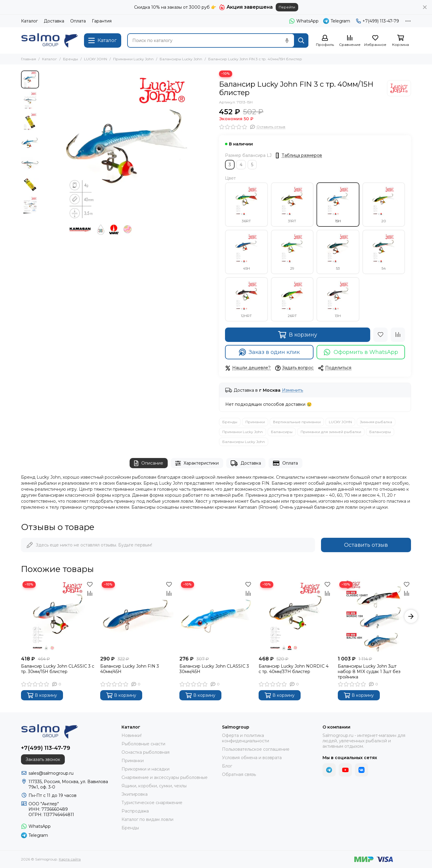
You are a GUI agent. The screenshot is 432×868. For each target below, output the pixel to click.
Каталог (29, 21)
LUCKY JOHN (96, 59)
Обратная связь (239, 774)
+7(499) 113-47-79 (378, 21)
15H (338, 205)
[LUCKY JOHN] (399, 88)
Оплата (78, 21)
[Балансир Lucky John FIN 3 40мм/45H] (137, 616)
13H (338, 299)
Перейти (287, 7)
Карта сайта (70, 859)
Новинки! (132, 735)
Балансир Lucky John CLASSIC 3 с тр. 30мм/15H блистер (58, 669)
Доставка (54, 21)
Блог (227, 766)
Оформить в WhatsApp (361, 352)
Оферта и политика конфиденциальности (246, 738)
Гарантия (102, 21)
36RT (246, 205)
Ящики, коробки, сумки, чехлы (154, 786)
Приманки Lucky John (133, 59)
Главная (28, 59)
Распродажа (135, 811)
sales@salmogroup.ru (51, 773)
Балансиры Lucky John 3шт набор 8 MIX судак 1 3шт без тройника (369, 672)
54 (384, 252)
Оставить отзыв (366, 545)
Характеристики (197, 463)
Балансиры (282, 432)
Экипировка (135, 794)
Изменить (292, 390)
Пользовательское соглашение (256, 749)
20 (384, 205)
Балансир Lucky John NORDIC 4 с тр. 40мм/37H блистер (294, 669)
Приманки (255, 422)
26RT (292, 299)
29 (292, 252)
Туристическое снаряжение (152, 803)
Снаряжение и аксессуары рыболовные (165, 777)
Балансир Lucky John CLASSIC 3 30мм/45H (214, 669)
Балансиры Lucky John (181, 59)
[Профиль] (325, 41)
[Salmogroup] (49, 40)
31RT (292, 205)
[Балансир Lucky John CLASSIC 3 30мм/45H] (216, 616)
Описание (149, 463)
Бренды (70, 59)
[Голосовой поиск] (287, 40)
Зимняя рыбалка (376, 422)
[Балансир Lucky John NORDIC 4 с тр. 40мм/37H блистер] (295, 616)
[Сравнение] (350, 41)
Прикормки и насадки (145, 769)
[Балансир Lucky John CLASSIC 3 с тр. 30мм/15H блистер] (58, 616)
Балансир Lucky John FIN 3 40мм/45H (130, 669)
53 (338, 252)
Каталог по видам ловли (147, 819)
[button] (411, 616)
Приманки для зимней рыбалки (331, 432)
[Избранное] (375, 41)
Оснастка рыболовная (145, 752)
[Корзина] (400, 41)
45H (246, 252)
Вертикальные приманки (297, 422)
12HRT (246, 299)
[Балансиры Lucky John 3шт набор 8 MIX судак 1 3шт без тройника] (374, 616)
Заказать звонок (43, 759)
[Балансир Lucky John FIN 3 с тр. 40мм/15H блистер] (127, 156)
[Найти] (301, 40)
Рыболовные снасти (143, 744)
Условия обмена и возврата (252, 758)
